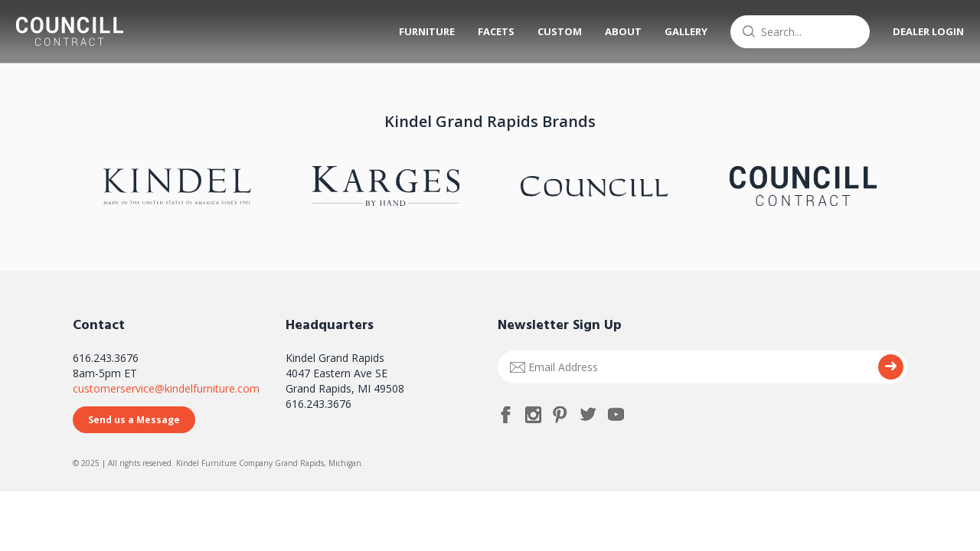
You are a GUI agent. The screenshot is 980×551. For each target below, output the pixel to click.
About (616, 31)
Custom (553, 31)
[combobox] (793, 32)
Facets (489, 31)
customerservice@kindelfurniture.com (166, 388)
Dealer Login (921, 31)
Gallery (679, 31)
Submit (891, 367)
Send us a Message (134, 420)
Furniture (420, 31)
